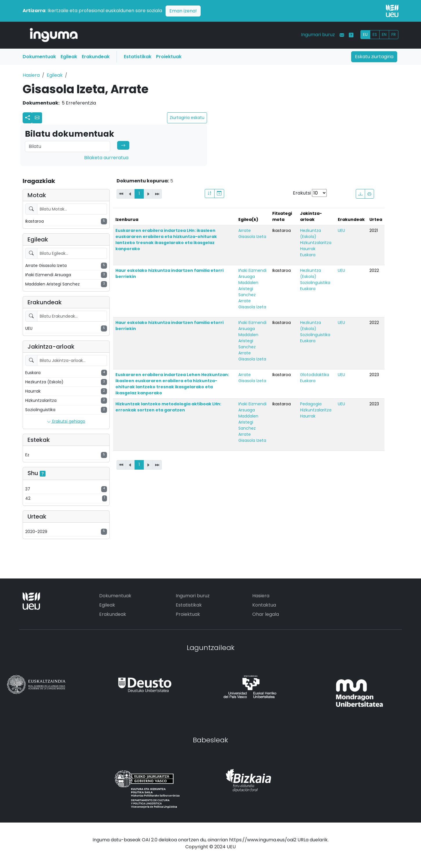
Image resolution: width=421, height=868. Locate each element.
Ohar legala (266, 614)
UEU (341, 230)
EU (365, 34)
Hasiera (31, 75)
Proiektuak (169, 57)
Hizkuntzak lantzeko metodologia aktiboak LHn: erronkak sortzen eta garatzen (168, 407)
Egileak (69, 57)
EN (384, 34)
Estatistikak (138, 57)
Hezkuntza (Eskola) (311, 234)
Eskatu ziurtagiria (374, 57)
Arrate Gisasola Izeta (252, 234)
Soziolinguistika (315, 283)
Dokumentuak (39, 57)
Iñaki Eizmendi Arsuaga (252, 273)
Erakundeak (96, 57)
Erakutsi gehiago (66, 422)
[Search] (68, 147)
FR (394, 34)
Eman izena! (183, 11)
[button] (37, 118)
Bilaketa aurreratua (106, 158)
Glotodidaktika (315, 375)
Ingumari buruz (318, 35)
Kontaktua (264, 605)
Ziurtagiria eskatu (187, 118)
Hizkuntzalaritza (316, 243)
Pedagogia (311, 404)
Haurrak (308, 249)
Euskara (308, 255)
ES (375, 34)
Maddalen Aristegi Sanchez (248, 289)
